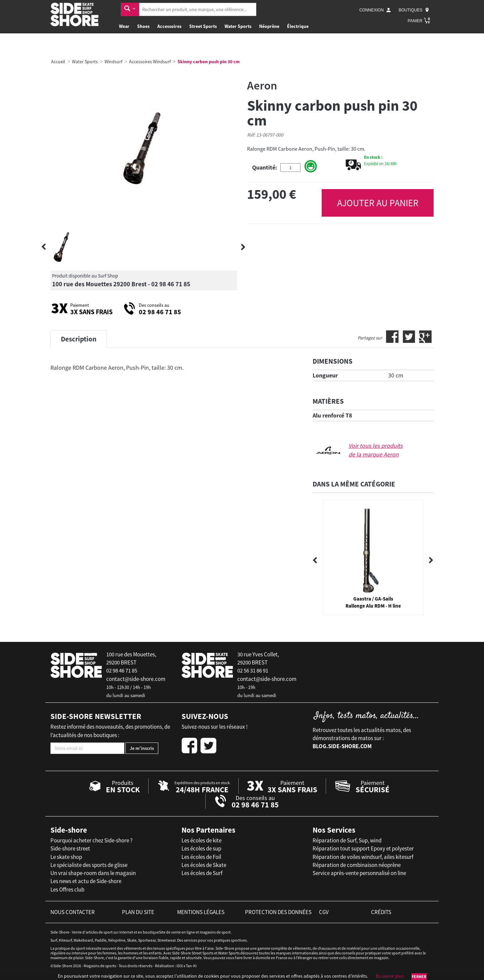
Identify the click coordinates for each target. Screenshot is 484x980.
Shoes (143, 26)
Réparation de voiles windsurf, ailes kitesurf (363, 857)
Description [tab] (79, 339)
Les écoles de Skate (204, 865)
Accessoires (169, 26)
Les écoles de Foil (201, 857)
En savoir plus (390, 976)
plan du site (138, 912)
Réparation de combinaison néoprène (357, 865)
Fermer (419, 976)
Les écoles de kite (201, 840)
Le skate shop (66, 857)
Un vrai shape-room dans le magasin (93, 873)
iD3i (180, 966)
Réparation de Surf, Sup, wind (347, 840)
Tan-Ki (191, 966)
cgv (324, 912)
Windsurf (113, 62)
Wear (124, 26)
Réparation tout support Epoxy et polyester (363, 848)
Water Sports (238, 26)
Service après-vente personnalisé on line (359, 873)
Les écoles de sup (201, 848)
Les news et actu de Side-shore (86, 881)
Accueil (58, 62)
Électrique (298, 26)
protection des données (278, 912)
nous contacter (73, 912)
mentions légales (201, 912)
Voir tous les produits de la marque (376, 450)
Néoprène (269, 26)
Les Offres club (67, 890)
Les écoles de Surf (202, 873)
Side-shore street (70, 848)
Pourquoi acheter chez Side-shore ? (91, 840)
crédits (381, 912)
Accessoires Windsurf (150, 62)
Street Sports (203, 26)
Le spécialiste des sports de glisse (89, 865)
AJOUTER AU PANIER (378, 203)
